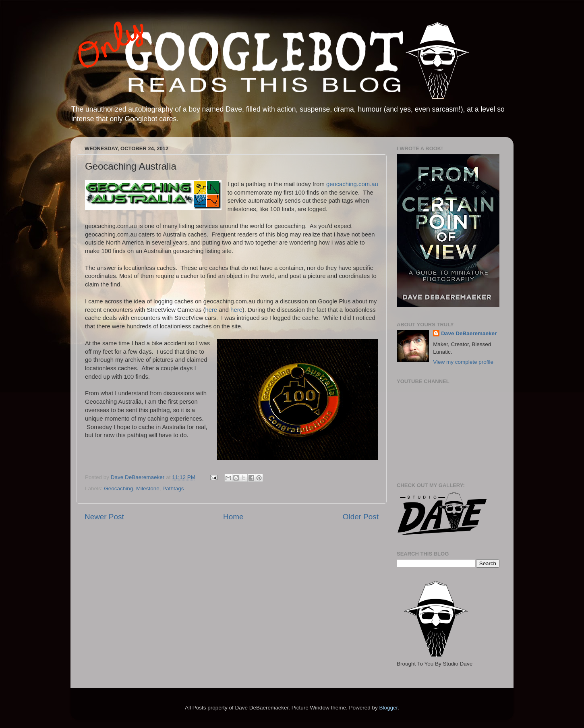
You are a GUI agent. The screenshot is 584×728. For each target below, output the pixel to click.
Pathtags (173, 488)
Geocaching (118, 488)
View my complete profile (463, 362)
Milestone (148, 488)
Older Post (361, 517)
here (211, 310)
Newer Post (104, 517)
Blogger (388, 708)
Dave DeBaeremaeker (469, 333)
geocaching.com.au (352, 184)
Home (233, 517)
